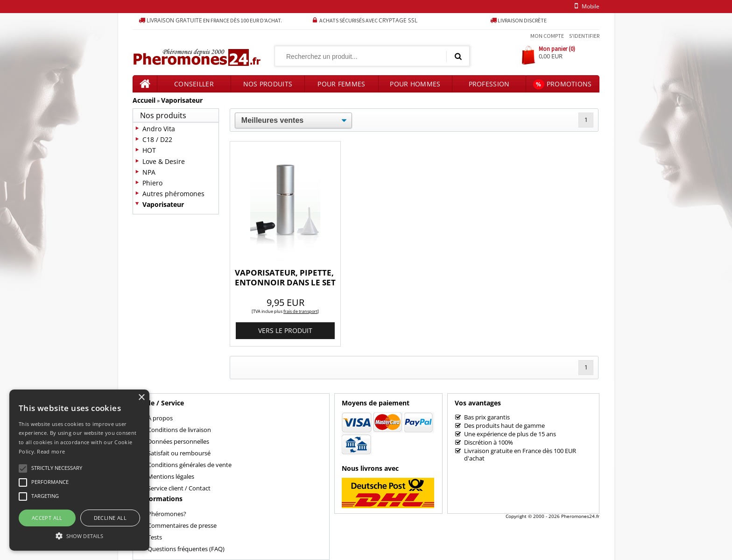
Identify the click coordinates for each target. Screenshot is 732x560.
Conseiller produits (194, 86)
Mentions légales (171, 476)
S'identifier (584, 36)
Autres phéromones (173, 194)
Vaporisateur (182, 100)
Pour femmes (341, 84)
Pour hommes (415, 84)
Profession (489, 84)
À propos (160, 418)
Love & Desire (164, 161)
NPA (149, 172)
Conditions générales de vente (190, 465)
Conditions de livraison (179, 430)
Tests (155, 537)
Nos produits (268, 84)
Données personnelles (178, 441)
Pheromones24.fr (580, 516)
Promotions (562, 84)
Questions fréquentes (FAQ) (186, 549)
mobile (585, 6)
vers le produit (285, 330)
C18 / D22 (157, 139)
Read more (51, 451)
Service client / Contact (179, 488)
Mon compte (547, 36)
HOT (149, 150)
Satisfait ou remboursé (179, 453)
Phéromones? (167, 514)
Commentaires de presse (182, 525)
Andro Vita (159, 129)
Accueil (144, 100)
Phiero (152, 183)
